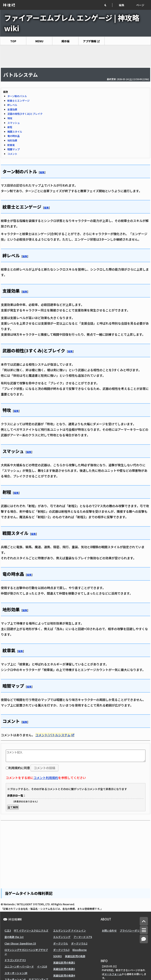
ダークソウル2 (79, 943)
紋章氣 (11, 145)
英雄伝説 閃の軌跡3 (64, 969)
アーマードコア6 (83, 937)
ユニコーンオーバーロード (19, 966)
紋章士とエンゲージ (18, 101)
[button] (108, 5)
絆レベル (12, 105)
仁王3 (8, 930)
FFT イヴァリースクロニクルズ (31, 930)
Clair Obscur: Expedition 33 (20, 943)
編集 (122, 5)
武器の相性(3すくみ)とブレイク (25, 114)
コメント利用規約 (46, 778)
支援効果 (12, 109)
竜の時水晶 (14, 136)
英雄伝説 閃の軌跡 (75, 956)
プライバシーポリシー (132, 930)
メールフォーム (113, 974)
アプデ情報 (90, 41)
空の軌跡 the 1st (14, 937)
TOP (13, 41)
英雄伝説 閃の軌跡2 (64, 962)
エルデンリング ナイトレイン (70, 930)
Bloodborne (80, 950)
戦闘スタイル (15, 132)
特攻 (10, 118)
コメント (12, 154)
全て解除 (13, 807)
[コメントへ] (144, 939)
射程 (10, 127)
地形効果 (12, 140)
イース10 (42, 966)
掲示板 (65, 41)
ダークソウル (61, 943)
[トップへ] (144, 921)
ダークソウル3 (61, 950)
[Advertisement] (75, 56)
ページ (140, 5)
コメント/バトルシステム (53, 735)
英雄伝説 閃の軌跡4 (64, 975)
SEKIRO (58, 956)
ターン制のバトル (17, 96)
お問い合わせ (109, 930)
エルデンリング (62, 937)
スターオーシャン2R (16, 973)
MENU (39, 41)
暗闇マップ (14, 149)
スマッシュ (14, 123)
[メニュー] (144, 930)
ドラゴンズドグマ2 (15, 960)
